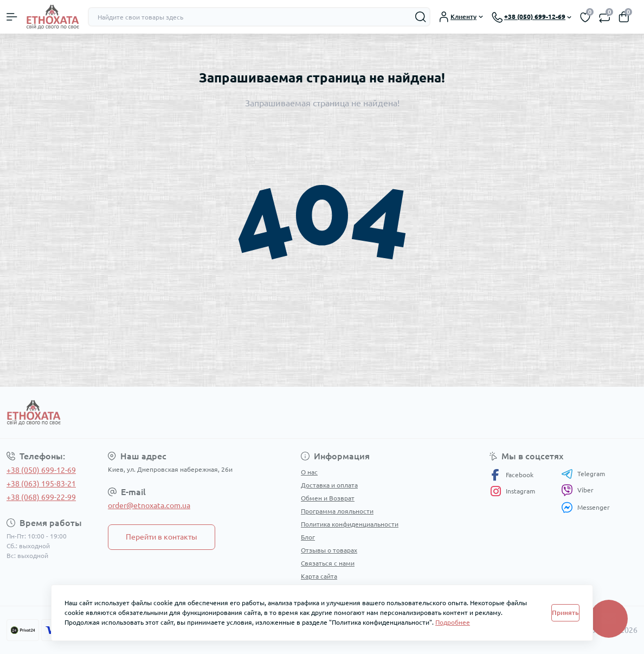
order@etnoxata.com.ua (149, 505)
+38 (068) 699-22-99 (41, 497)
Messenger (585, 507)
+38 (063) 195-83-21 (41, 484)
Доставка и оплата (329, 485)
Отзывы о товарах (329, 550)
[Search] (421, 17)
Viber (577, 490)
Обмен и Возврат (328, 498)
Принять (565, 613)
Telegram (583, 474)
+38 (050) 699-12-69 (41, 470)
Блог (308, 537)
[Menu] (12, 17)
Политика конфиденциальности (350, 524)
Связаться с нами (328, 563)
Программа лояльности (337, 511)
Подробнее (453, 622)
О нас (309, 472)
